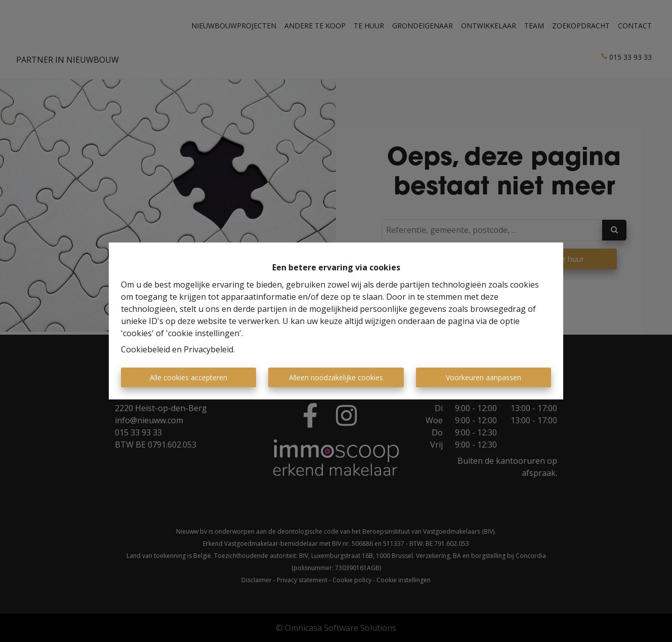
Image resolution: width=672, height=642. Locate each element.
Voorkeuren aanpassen (484, 377)
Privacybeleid (208, 349)
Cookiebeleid (145, 349)
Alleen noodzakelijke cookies (336, 377)
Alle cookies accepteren (188, 377)
